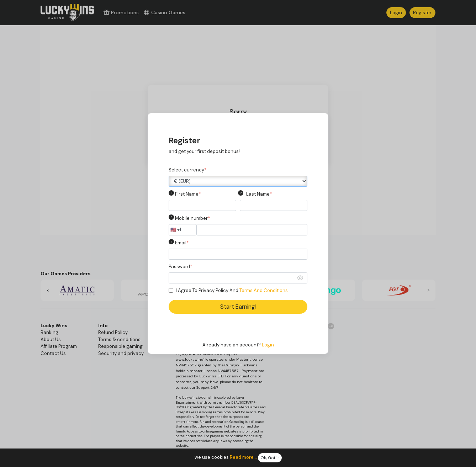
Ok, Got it (270, 458)
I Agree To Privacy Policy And (232, 290)
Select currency (187, 170)
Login (268, 345)
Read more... (243, 458)
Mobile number (192, 218)
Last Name (259, 194)
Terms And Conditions (264, 290)
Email (182, 243)
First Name (188, 194)
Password (180, 267)
